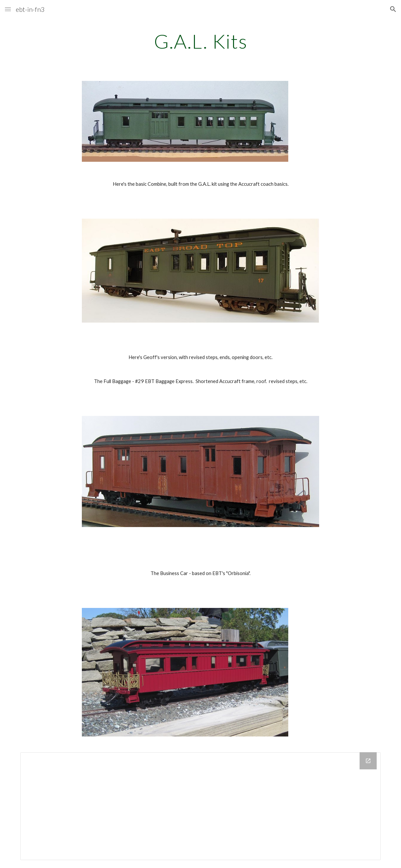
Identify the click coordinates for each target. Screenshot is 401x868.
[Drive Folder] (200, 806)
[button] (8, 9)
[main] (200, 41)
